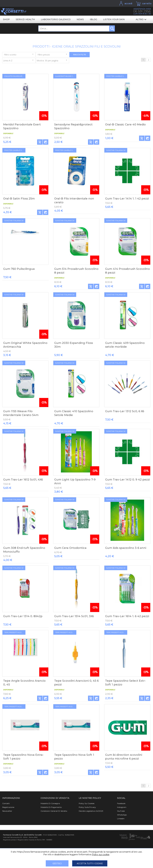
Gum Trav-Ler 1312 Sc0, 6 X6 (125, 411)
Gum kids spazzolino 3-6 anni (126, 548)
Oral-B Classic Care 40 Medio (125, 125)
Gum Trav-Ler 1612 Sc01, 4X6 (23, 480)
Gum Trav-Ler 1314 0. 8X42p (23, 616)
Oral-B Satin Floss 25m (19, 199)
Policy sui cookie (101, 855)
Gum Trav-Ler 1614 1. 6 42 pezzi (127, 616)
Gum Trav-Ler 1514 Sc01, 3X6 (74, 616)
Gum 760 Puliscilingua (19, 269)
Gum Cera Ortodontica (70, 548)
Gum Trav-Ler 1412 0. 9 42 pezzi (127, 480)
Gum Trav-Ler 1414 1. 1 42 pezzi (127, 199)
